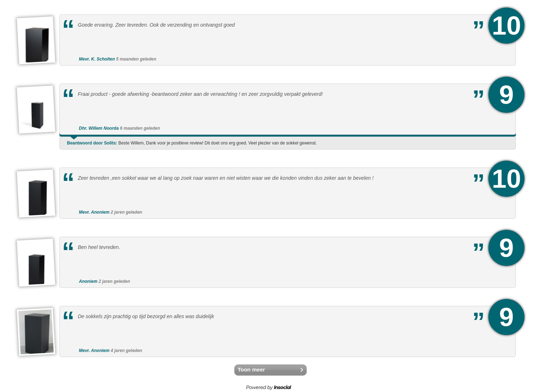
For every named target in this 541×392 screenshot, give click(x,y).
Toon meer (251, 369)
